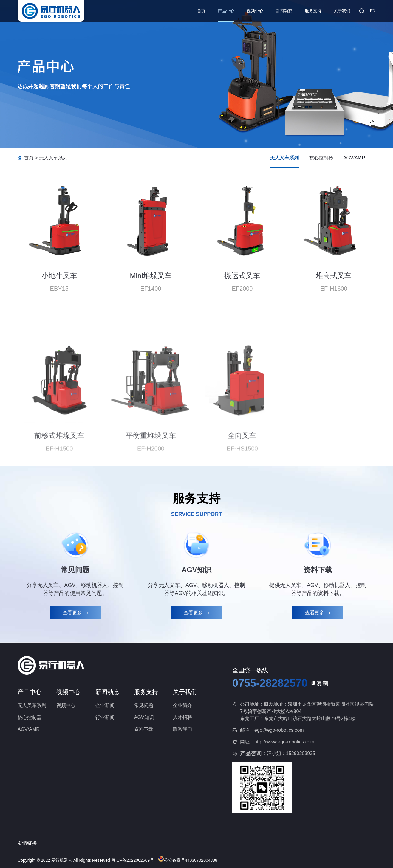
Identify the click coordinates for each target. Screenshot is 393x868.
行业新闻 (105, 717)
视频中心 (255, 11)
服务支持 (313, 11)
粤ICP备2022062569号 (133, 860)
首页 (201, 11)
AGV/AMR (354, 158)
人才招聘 (182, 717)
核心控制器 (321, 158)
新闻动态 (284, 11)
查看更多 (75, 613)
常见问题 (144, 705)
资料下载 (144, 729)
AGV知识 (144, 717)
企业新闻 (105, 705)
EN (373, 11)
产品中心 (226, 11)
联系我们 (182, 729)
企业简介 (182, 705)
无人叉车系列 (53, 158)
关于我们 (342, 11)
